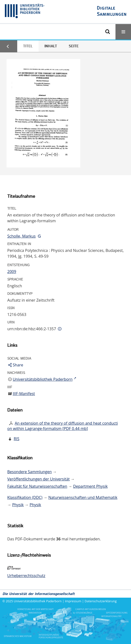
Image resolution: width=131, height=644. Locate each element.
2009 (12, 272)
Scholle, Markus (21, 236)
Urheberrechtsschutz (26, 576)
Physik (18, 505)
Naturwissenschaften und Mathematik (83, 497)
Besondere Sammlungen (29, 472)
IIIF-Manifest (24, 394)
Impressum (73, 601)
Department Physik (90, 486)
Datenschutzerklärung (101, 601)
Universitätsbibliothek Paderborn (38, 601)
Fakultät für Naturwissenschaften (37, 486)
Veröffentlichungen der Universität (38, 479)
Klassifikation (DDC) (25, 497)
